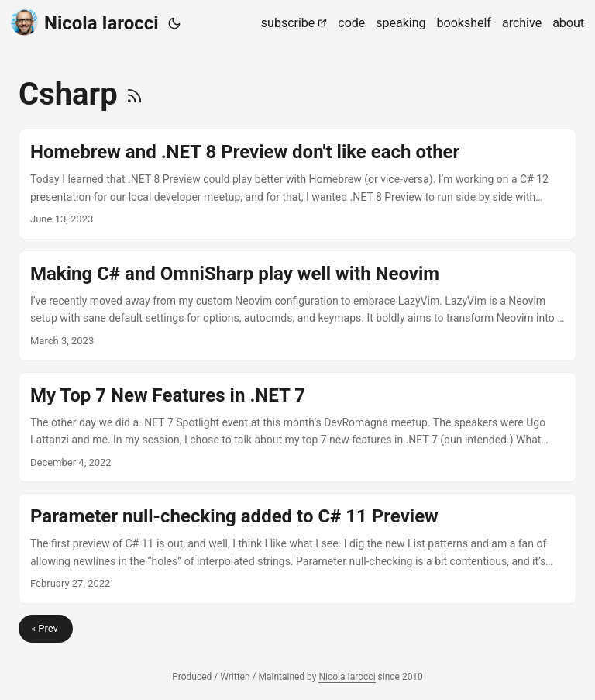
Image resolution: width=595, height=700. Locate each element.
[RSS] (134, 94)
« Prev (46, 628)
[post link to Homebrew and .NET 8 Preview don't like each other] (297, 184)
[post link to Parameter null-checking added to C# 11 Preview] (297, 548)
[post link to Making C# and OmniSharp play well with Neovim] (297, 306)
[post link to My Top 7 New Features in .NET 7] (297, 428)
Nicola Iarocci (85, 22)
